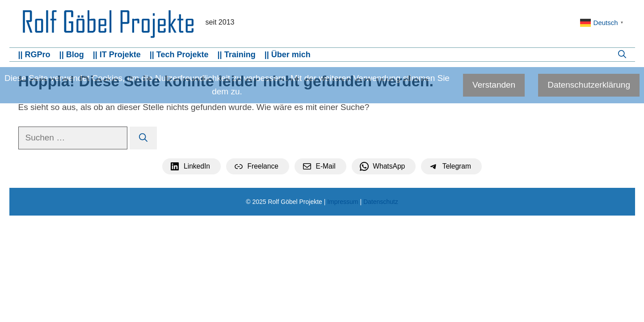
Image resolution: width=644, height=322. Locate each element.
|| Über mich (288, 55)
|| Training (237, 55)
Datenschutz (381, 202)
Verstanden (494, 85)
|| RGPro (34, 55)
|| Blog (72, 55)
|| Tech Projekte (179, 55)
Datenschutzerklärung (589, 85)
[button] (622, 55)
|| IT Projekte (117, 55)
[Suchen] (143, 138)
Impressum (343, 202)
